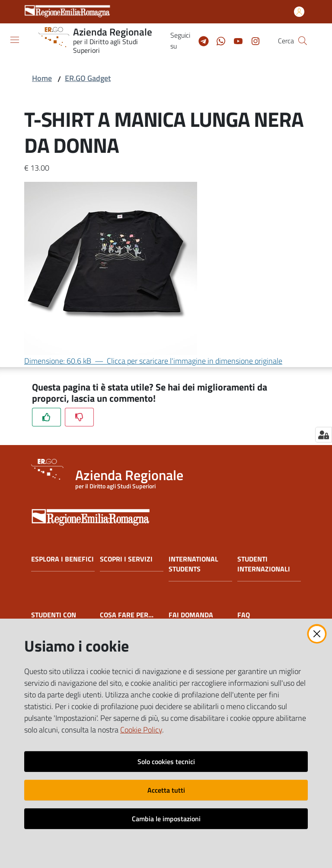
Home (42, 78)
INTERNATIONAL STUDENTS (193, 564)
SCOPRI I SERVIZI (126, 559)
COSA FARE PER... (127, 615)
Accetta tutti (166, 790)
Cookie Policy (141, 730)
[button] (303, 41)
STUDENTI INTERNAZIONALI (264, 564)
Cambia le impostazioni (166, 819)
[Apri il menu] (15, 40)
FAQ (244, 615)
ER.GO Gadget (88, 78)
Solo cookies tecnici (166, 762)
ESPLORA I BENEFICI (62, 559)
